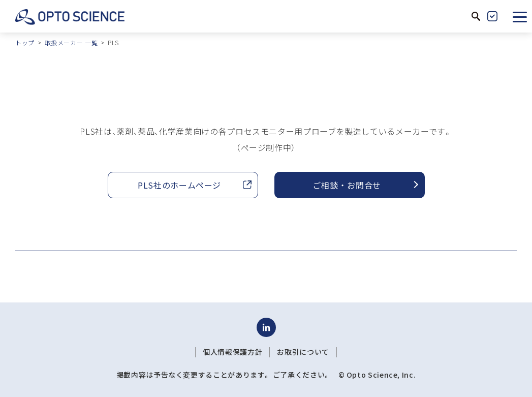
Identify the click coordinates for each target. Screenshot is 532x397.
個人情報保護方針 (232, 352)
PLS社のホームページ (179, 185)
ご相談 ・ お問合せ (347, 185)
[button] (520, 16)
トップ (25, 42)
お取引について (303, 352)
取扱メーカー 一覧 (71, 42)
